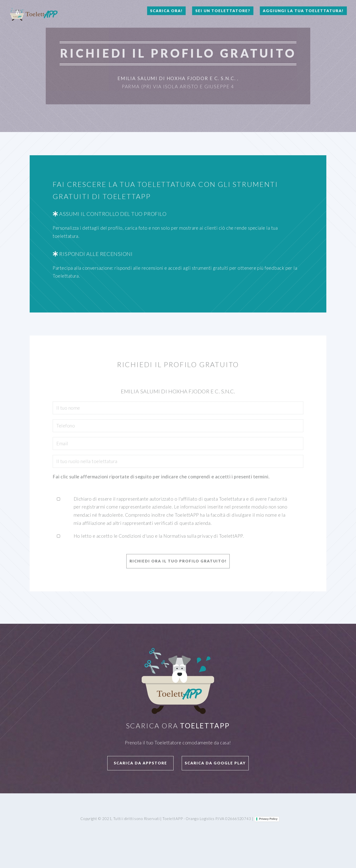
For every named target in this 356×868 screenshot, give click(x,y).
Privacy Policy (268, 819)
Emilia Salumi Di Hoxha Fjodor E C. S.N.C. (177, 78)
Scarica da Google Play (215, 763)
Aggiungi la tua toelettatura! (303, 11)
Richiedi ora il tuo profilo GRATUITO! (178, 561)
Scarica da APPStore (140, 763)
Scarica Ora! (166, 11)
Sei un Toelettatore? (223, 11)
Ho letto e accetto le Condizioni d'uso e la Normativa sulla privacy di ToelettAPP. (159, 536)
